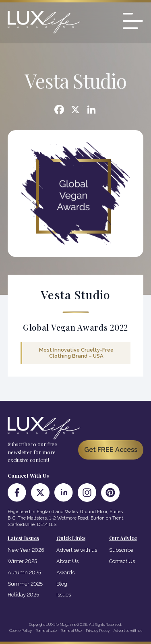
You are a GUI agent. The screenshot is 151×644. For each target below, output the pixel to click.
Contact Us (122, 561)
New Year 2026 (26, 550)
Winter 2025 (22, 561)
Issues (64, 595)
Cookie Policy (21, 631)
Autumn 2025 (24, 573)
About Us (67, 561)
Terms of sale (46, 631)
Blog (62, 584)
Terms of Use (71, 631)
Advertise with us (77, 550)
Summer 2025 (25, 584)
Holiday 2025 (23, 595)
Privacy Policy (98, 631)
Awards (65, 573)
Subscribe (121, 550)
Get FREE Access (111, 450)
